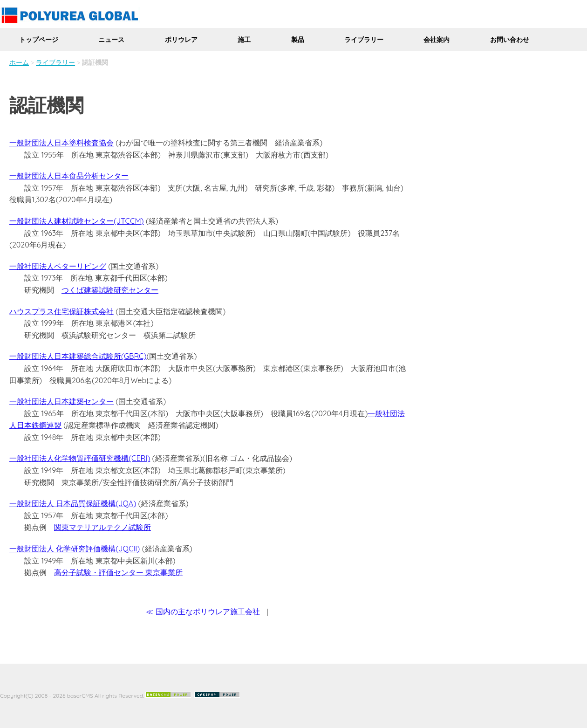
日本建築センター (84, 401)
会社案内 (437, 40)
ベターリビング (80, 266)
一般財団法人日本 (39, 176)
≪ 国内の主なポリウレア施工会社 (203, 611)
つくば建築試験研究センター (110, 290)
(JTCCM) (129, 221)
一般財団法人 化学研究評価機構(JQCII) (75, 549)
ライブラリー (364, 40)
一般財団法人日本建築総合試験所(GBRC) (78, 356)
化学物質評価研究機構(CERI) (102, 458)
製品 (298, 40)
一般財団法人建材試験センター (61, 221)
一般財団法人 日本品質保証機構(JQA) (73, 503)
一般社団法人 (32, 266)
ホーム (19, 62)
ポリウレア (181, 40)
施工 (244, 40)
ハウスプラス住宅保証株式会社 (61, 311)
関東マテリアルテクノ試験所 (102, 527)
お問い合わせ (510, 40)
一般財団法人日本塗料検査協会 (61, 143)
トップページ (39, 40)
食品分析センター (99, 176)
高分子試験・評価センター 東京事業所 (118, 572)
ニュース (111, 40)
